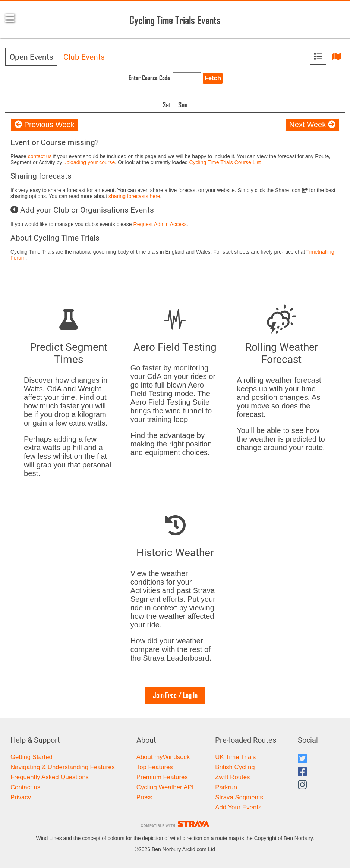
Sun (183, 104)
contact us (40, 156)
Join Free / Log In (175, 695)
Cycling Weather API (165, 787)
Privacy (21, 797)
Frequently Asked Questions (50, 777)
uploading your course (89, 162)
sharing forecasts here (134, 196)
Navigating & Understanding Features (63, 767)
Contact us (25, 787)
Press (144, 797)
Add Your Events (238, 807)
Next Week (312, 125)
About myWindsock (163, 757)
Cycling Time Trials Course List (225, 162)
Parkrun (226, 787)
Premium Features (162, 777)
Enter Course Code (149, 78)
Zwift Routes (232, 777)
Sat (167, 104)
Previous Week (45, 125)
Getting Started (31, 757)
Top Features (155, 767)
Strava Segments (239, 797)
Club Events (84, 57)
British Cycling (235, 767)
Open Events (31, 57)
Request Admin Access (160, 224)
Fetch (213, 78)
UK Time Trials (235, 757)
